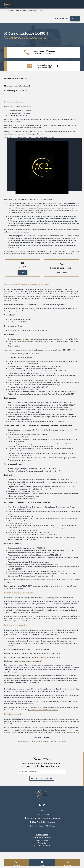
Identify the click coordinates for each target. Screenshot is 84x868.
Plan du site (42, 843)
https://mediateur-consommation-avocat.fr (28, 661)
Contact (75, 19)
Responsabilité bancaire (59, 742)
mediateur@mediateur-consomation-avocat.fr (46, 657)
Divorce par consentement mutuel (21, 339)
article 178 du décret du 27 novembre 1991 (43, 710)
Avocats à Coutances (12, 132)
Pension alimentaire (23, 742)
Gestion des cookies (42, 840)
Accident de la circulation (41, 742)
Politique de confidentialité (42, 838)
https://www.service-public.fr (69, 732)
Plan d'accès (16, 865)
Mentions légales (42, 835)
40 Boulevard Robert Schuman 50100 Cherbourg (43, 818)
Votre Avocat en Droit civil (25, 37)
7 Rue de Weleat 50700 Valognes (44, 826)
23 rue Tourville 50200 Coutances (44, 822)
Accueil (17, 79)
